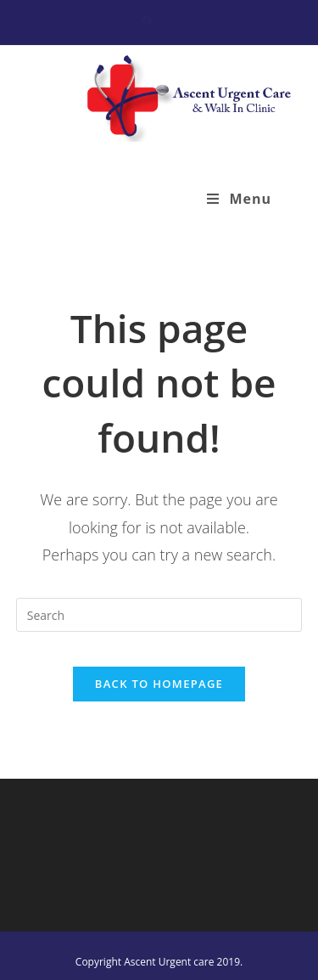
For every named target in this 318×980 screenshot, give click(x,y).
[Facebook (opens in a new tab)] (149, 20)
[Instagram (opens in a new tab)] (167, 20)
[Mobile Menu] (239, 199)
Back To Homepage (159, 684)
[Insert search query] (159, 615)
